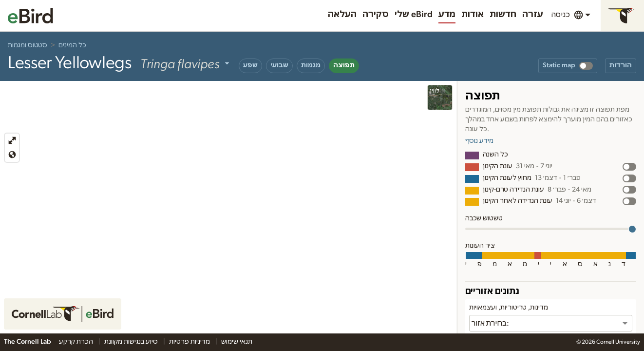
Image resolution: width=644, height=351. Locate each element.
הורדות (621, 65)
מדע (447, 15)
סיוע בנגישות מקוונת (132, 342)
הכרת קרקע (77, 342)
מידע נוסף (479, 141)
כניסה (560, 15)
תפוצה (344, 65)
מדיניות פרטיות (190, 342)
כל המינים (72, 45)
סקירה (376, 15)
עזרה (533, 15)
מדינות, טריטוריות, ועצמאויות (509, 308)
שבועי (279, 65)
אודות (473, 15)
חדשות (503, 15)
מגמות (311, 65)
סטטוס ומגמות (28, 45)
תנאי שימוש (237, 342)
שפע (250, 65)
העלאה (342, 15)
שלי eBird (414, 15)
